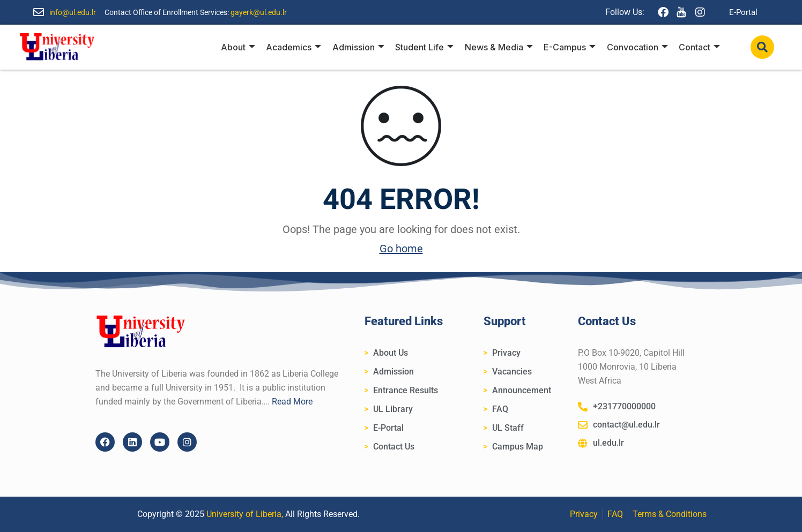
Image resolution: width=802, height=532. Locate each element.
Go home (401, 249)
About (240, 47)
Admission (359, 47)
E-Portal (743, 12)
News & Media (499, 47)
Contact (699, 47)
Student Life (425, 47)
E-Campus (570, 47)
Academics (295, 47)
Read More (292, 402)
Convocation (637, 47)
